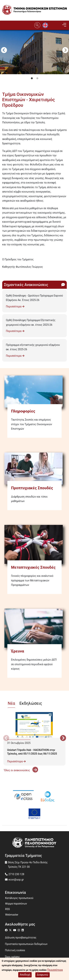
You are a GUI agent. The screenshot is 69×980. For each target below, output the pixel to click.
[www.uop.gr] (34, 843)
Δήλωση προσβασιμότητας (21, 938)
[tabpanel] (34, 72)
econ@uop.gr (16, 880)
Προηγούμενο (4, 51)
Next (65, 51)
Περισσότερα (15, 306)
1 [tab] (32, 78)
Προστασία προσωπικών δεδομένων (26, 944)
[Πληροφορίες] (34, 392)
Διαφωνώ (43, 975)
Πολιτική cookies (15, 950)
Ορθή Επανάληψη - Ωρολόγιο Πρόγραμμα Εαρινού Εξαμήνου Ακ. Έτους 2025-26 (34, 298)
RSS (7, 909)
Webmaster (12, 915)
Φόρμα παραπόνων (16, 904)
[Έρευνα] (34, 628)
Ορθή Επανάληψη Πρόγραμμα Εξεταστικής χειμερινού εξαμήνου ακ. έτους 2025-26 (31, 322)
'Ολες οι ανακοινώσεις (21, 770)
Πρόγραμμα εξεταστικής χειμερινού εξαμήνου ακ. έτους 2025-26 (33, 347)
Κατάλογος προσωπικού (19, 898)
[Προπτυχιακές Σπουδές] (34, 469)
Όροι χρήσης (12, 957)
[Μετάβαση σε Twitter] (11, 930)
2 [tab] (37, 78)
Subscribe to (4, 274)
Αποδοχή (25, 975)
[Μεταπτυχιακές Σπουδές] (34, 544)
